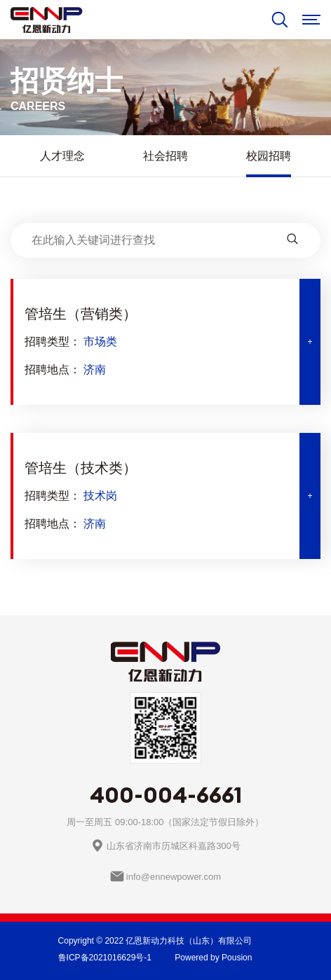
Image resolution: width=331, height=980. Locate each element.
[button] (165, 342)
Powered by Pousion (213, 958)
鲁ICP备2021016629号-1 (105, 958)
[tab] (165, 342)
